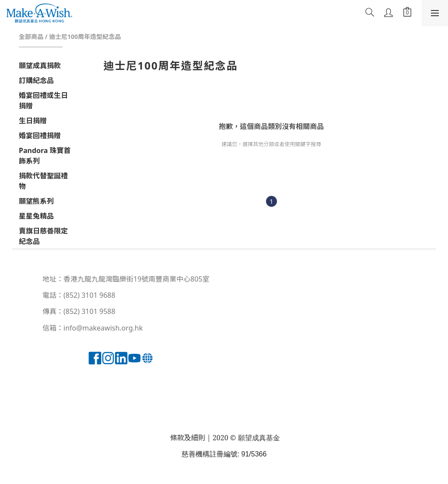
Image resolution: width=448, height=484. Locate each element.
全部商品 (31, 37)
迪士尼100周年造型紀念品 (85, 37)
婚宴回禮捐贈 (40, 136)
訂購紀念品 (36, 80)
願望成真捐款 (40, 66)
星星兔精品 (36, 216)
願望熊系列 (36, 201)
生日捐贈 (33, 121)
